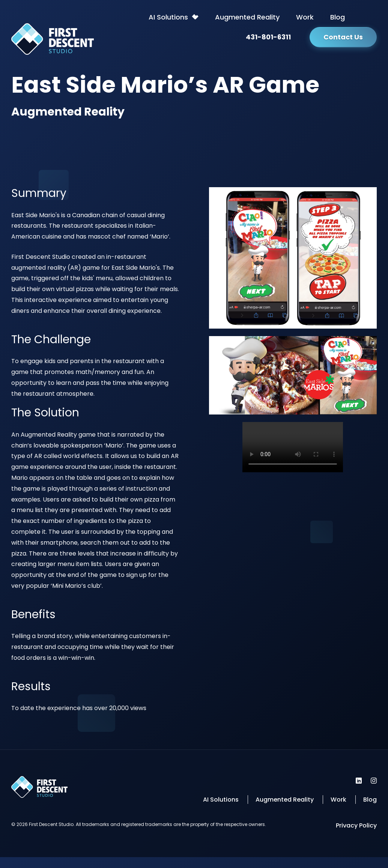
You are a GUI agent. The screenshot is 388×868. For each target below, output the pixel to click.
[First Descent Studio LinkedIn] (359, 781)
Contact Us (343, 37)
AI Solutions (168, 17)
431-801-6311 (268, 37)
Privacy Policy (356, 825)
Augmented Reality (247, 17)
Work (305, 17)
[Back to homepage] (53, 41)
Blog (338, 17)
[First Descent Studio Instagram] (374, 781)
